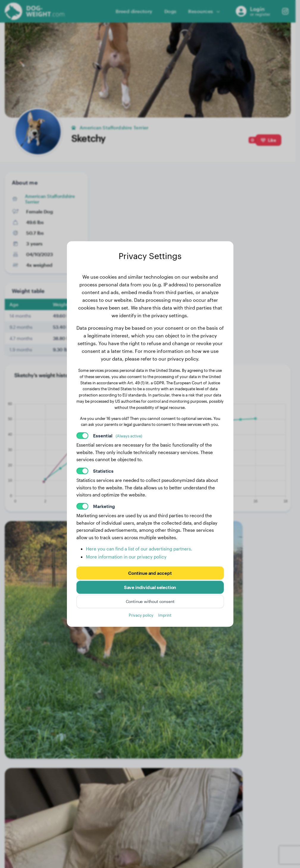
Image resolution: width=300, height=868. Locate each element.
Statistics (103, 471)
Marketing (104, 506)
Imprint (165, 615)
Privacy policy (141, 615)
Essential (118, 436)
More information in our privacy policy (126, 557)
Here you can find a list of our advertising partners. (139, 549)
